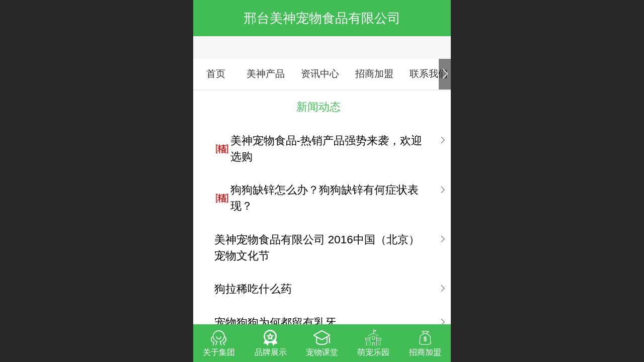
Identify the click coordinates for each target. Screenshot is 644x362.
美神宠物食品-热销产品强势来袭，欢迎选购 (326, 149)
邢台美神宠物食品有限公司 (322, 18)
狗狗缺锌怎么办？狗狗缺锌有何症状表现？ (325, 198)
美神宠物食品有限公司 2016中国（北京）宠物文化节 (317, 248)
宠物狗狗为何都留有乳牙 (275, 323)
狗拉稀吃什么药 (253, 289)
